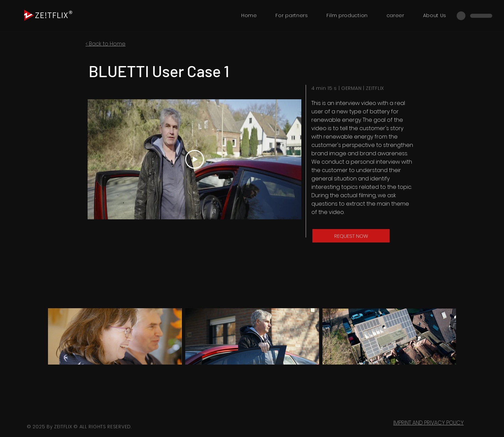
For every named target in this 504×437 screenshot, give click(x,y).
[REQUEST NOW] (351, 236)
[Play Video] (195, 159)
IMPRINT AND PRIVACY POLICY (429, 423)
